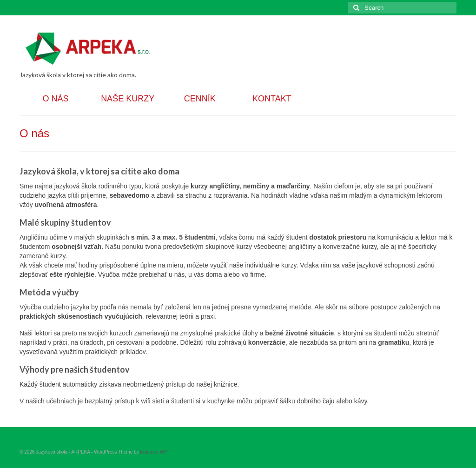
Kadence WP (153, 452)
